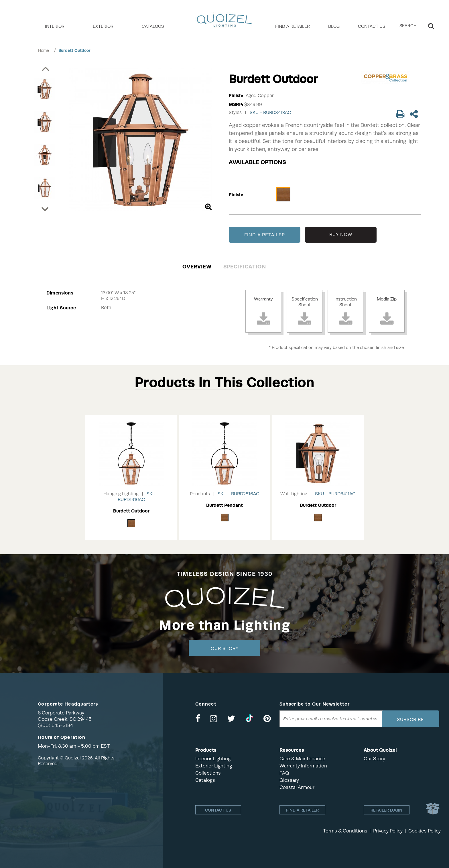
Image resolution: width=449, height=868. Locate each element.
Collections (208, 773)
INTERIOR (55, 26)
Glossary (289, 780)
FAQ (284, 773)
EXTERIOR (103, 26)
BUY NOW (341, 235)
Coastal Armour (297, 787)
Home (44, 50)
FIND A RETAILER (265, 235)
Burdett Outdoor (74, 50)
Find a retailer (293, 26)
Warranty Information (303, 766)
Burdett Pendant (224, 505)
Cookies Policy (425, 831)
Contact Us (372, 26)
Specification (245, 267)
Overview (197, 267)
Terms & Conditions (345, 831)
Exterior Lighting (214, 766)
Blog (334, 26)
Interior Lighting (213, 759)
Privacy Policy (388, 831)
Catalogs (153, 26)
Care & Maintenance (302, 759)
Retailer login (386, 810)
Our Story (225, 649)
